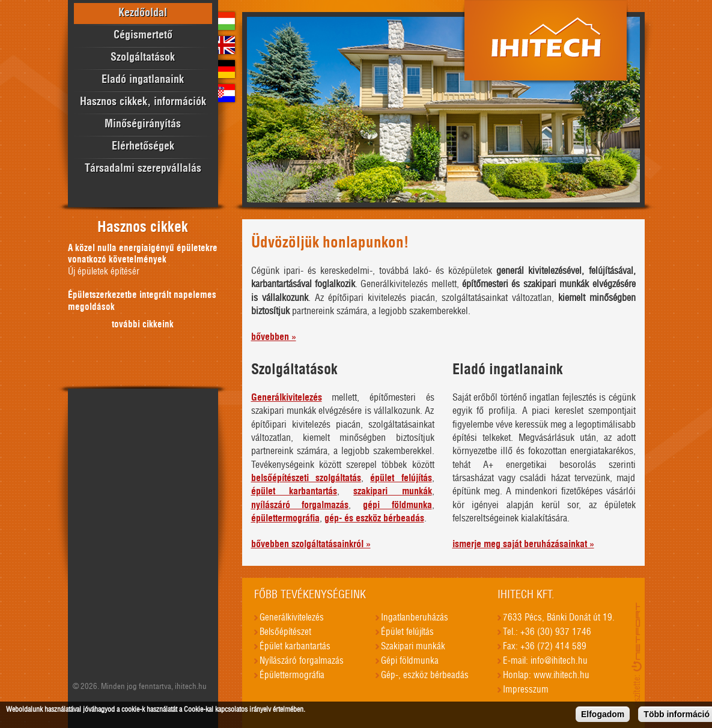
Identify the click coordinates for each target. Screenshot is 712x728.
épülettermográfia (285, 518)
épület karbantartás (294, 491)
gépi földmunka (397, 505)
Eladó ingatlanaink (143, 80)
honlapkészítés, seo (638, 656)
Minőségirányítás (143, 124)
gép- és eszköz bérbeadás (374, 518)
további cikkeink (143, 325)
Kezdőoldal (143, 13)
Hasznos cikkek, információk (143, 102)
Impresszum (526, 690)
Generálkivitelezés (287, 398)
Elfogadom (603, 716)
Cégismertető (143, 35)
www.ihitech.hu (561, 675)
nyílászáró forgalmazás (300, 505)
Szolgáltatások (143, 58)
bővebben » (274, 337)
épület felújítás (401, 478)
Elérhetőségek (143, 147)
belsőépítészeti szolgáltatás (306, 478)
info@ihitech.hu (559, 661)
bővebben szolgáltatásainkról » (311, 544)
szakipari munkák (392, 491)
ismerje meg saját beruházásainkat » (523, 544)
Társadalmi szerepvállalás (143, 169)
